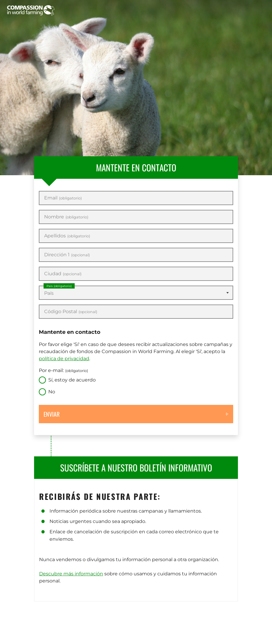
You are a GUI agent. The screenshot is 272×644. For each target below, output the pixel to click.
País (59, 286)
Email (63, 198)
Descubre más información (71, 574)
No (52, 392)
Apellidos (67, 236)
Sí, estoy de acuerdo (72, 380)
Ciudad (63, 274)
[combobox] (136, 293)
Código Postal (71, 312)
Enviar (52, 414)
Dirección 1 (67, 255)
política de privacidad (64, 359)
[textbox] (136, 293)
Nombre (66, 217)
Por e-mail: (63, 370)
